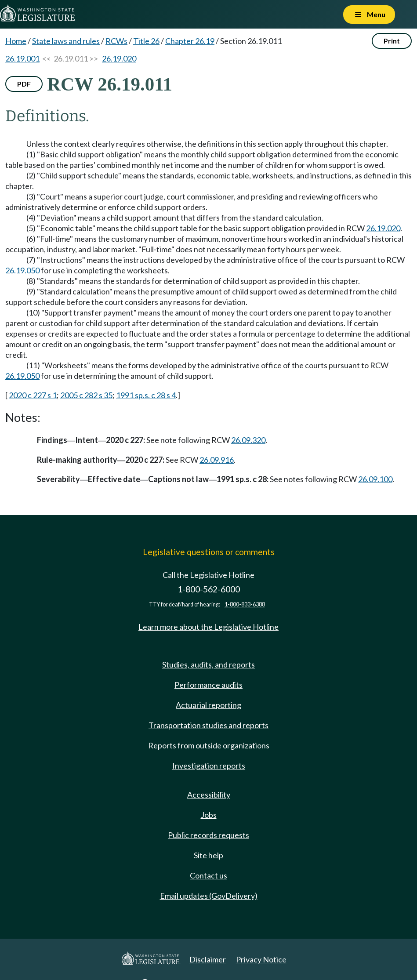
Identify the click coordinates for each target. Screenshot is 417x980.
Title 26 (146, 41)
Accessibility (209, 795)
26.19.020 (119, 58)
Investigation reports (209, 766)
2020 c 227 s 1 (33, 395)
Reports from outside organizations (209, 745)
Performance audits (208, 685)
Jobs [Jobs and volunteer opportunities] (209, 815)
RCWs (116, 41)
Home (16, 41)
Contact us (208, 875)
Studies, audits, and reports (208, 664)
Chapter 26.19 (190, 41)
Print (392, 41)
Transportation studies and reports (208, 725)
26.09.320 (248, 440)
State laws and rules (66, 41)
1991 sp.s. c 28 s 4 (146, 395)
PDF (24, 84)
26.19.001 (22, 58)
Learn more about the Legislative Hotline (208, 627)
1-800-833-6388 (245, 604)
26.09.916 (217, 460)
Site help (208, 855)
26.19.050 (22, 270)
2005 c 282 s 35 (86, 395)
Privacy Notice (261, 959)
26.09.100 (375, 479)
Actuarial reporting (208, 705)
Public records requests (208, 835)
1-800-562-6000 (209, 589)
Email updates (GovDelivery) (209, 896)
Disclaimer (208, 959)
